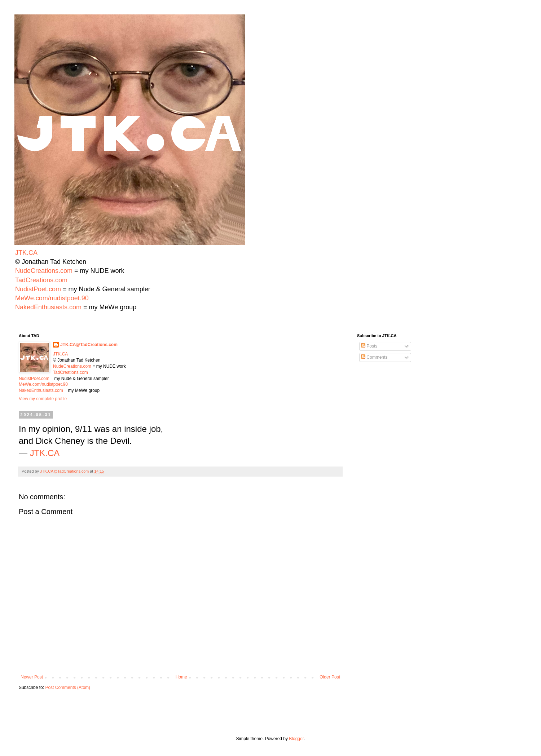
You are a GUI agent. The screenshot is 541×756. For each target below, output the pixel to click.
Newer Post (32, 677)
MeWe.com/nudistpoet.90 (52, 298)
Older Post (330, 677)
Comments (374, 357)
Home (181, 677)
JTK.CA (26, 253)
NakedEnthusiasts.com (48, 307)
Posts (369, 346)
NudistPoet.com (38, 289)
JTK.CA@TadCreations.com (89, 345)
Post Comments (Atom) (68, 688)
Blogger (296, 739)
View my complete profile (43, 399)
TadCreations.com (41, 280)
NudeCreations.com (44, 271)
